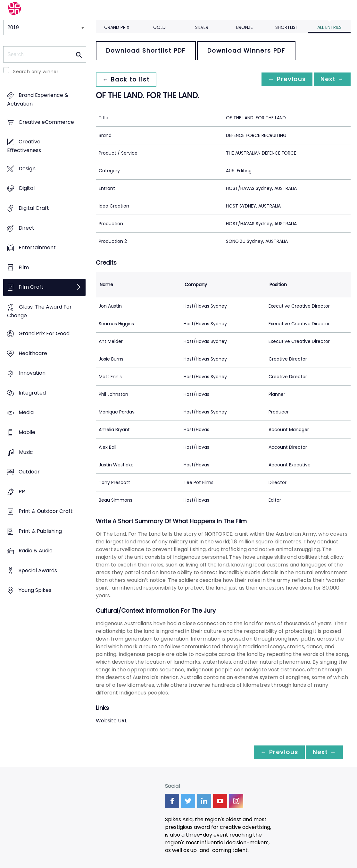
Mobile (27, 432)
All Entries (329, 27)
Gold (159, 27)
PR (22, 492)
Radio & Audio (36, 551)
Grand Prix (117, 27)
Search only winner (36, 72)
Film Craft (31, 287)
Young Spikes (35, 590)
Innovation (32, 373)
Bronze (245, 27)
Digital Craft (34, 208)
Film (24, 267)
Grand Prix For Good (44, 334)
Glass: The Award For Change (39, 311)
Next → (331, 79)
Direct (26, 228)
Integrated (32, 393)
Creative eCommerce (46, 122)
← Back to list (127, 79)
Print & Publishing (40, 531)
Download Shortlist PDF (146, 51)
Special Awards (38, 570)
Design (27, 169)
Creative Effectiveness (24, 146)
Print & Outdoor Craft (46, 511)
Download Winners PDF (246, 51)
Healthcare (33, 353)
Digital (27, 188)
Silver (202, 27)
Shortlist (287, 27)
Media (26, 413)
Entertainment (37, 248)
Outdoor (29, 472)
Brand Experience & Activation (38, 100)
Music (26, 452)
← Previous (284, 79)
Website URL (111, 721)
